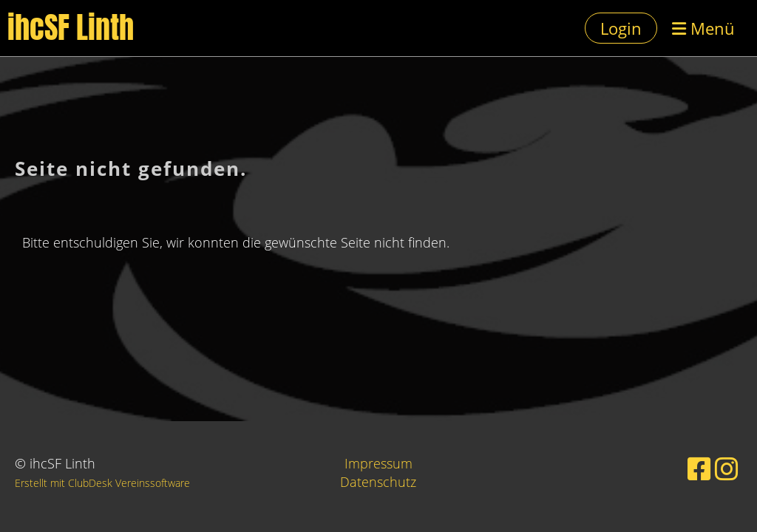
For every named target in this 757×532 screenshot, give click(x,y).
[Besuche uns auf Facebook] (699, 469)
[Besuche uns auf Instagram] (727, 469)
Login (621, 28)
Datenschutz (378, 482)
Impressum (378, 463)
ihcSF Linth (71, 28)
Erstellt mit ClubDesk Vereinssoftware (102, 483)
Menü (703, 28)
